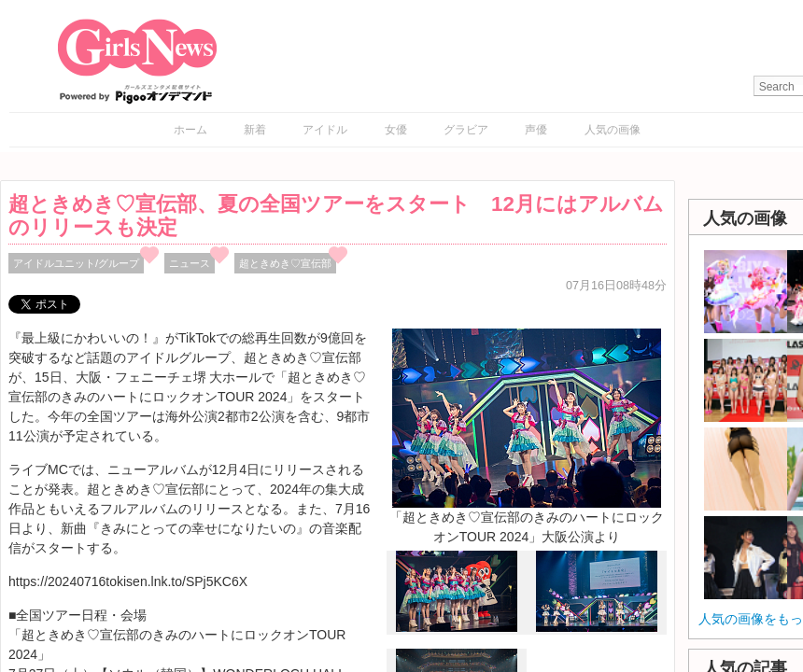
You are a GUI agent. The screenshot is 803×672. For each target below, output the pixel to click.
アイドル (325, 130)
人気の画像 (613, 130)
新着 (255, 130)
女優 (396, 130)
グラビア (466, 130)
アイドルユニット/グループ (76, 263)
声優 (536, 130)
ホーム (190, 130)
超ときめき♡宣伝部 (285, 263)
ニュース (190, 263)
